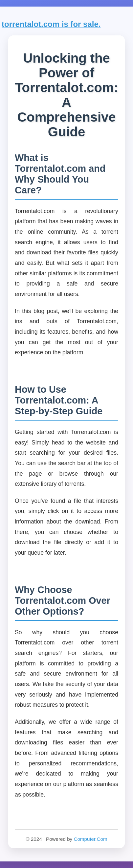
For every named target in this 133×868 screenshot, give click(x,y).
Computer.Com (90, 839)
